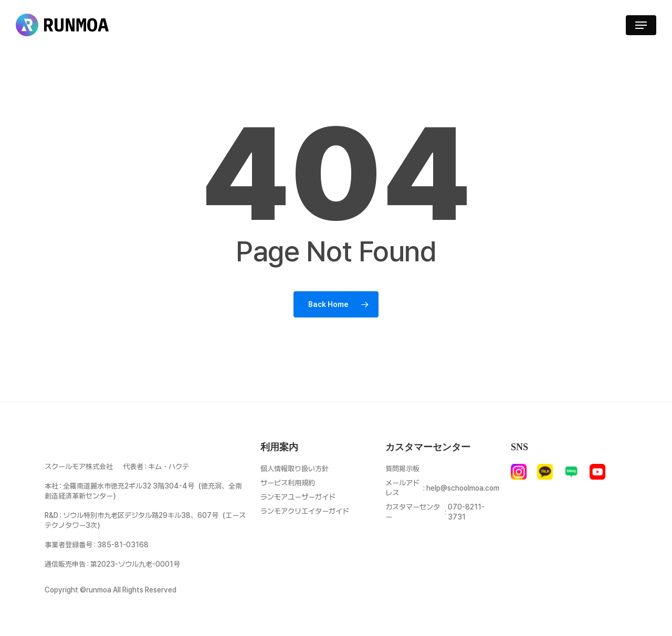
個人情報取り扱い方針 (295, 469)
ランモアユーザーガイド (298, 497)
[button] (641, 25)
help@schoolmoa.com (463, 488)
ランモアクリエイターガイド (305, 511)
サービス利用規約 (288, 483)
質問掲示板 (402, 469)
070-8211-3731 (466, 512)
